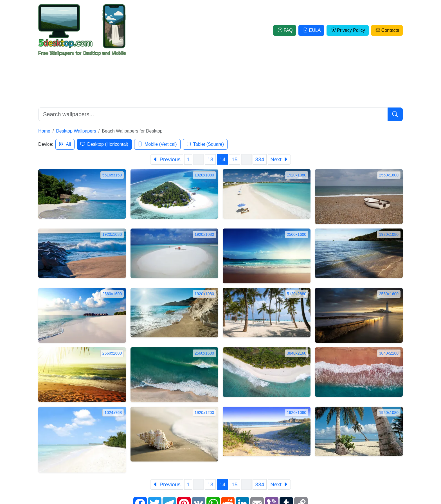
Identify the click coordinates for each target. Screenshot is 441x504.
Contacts (387, 30)
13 (210, 159)
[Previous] (167, 159)
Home (44, 131)
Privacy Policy (348, 30)
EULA (311, 30)
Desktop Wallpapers (76, 131)
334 (260, 159)
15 (234, 159)
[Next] (279, 159)
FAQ (285, 30)
